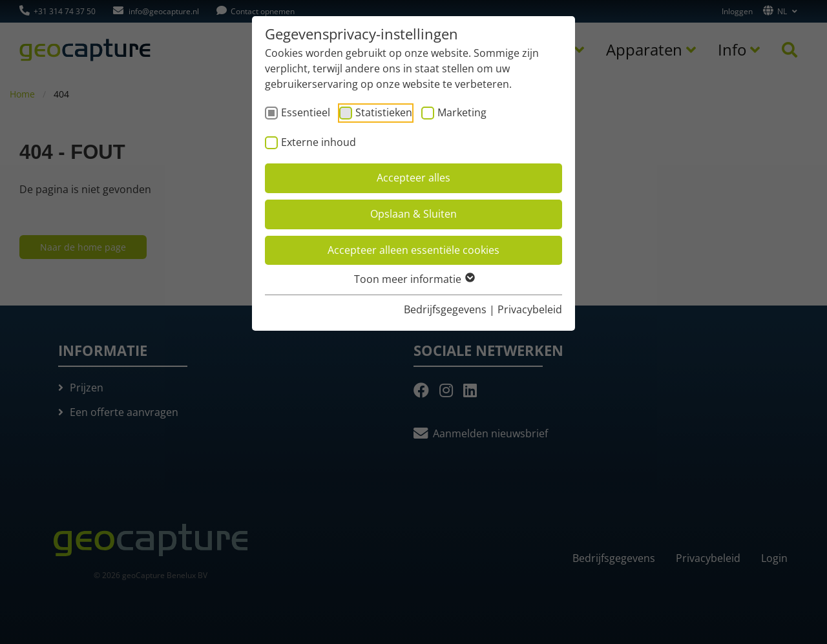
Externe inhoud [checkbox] (319, 142)
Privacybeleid (530, 309)
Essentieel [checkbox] (306, 112)
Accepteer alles (413, 178)
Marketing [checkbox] (462, 112)
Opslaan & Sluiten (413, 214)
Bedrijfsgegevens (445, 309)
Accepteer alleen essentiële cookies (413, 250)
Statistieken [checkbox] (384, 112)
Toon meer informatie (414, 279)
